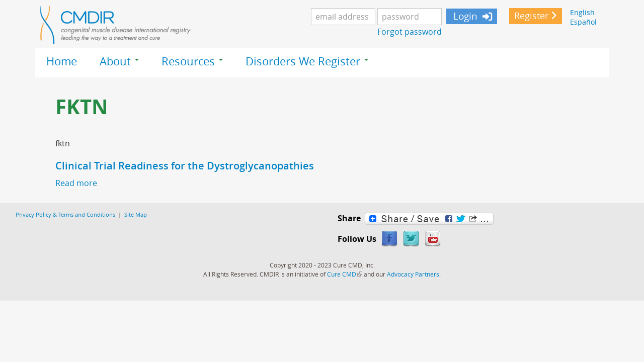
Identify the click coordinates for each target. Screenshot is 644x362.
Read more (76, 183)
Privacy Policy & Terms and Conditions (65, 214)
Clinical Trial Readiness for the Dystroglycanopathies (185, 166)
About (119, 61)
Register (531, 16)
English (582, 12)
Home (62, 61)
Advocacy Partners (413, 274)
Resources (192, 61)
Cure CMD (345, 274)
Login (464, 16)
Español (583, 22)
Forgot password (410, 32)
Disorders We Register (307, 61)
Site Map (136, 214)
